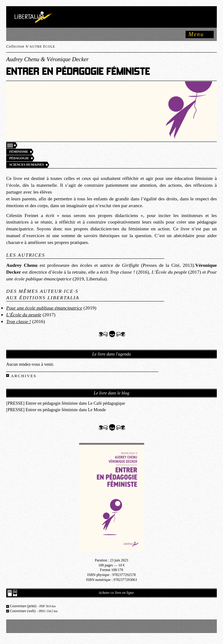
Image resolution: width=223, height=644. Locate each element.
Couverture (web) (34, 611)
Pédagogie (19, 158)
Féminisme (19, 152)
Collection (31, 47)
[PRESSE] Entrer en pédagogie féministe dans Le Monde (56, 410)
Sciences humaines (27, 165)
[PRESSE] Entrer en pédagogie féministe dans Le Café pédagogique (66, 403)
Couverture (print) (33, 606)
